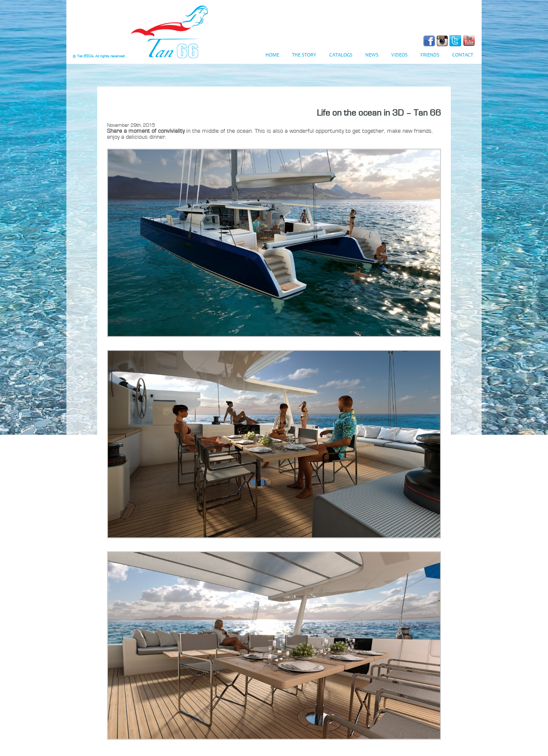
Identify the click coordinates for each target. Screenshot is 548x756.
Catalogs (341, 55)
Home (272, 55)
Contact (463, 55)
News (372, 55)
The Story (304, 55)
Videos (399, 55)
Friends (430, 55)
